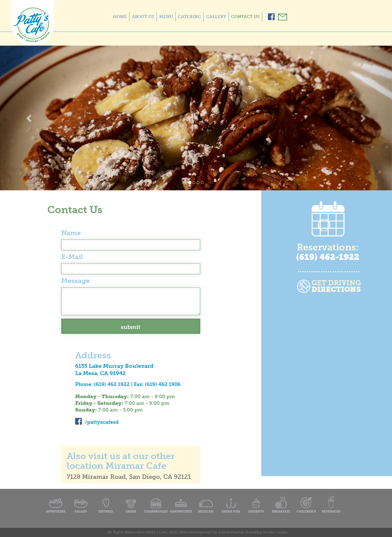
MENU (166, 17)
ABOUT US (143, 17)
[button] (29, 118)
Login (283, 532)
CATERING (190, 17)
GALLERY (216, 17)
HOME (120, 17)
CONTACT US (245, 17)
